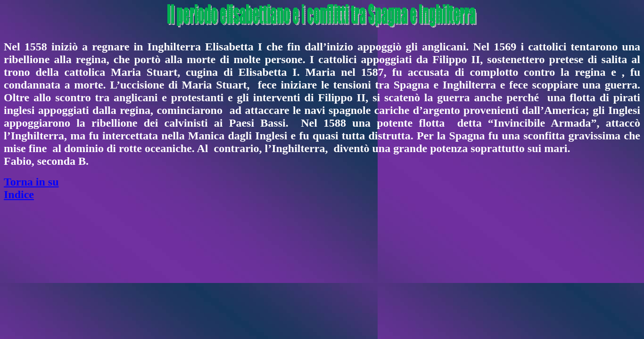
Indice (19, 194)
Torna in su (31, 182)
